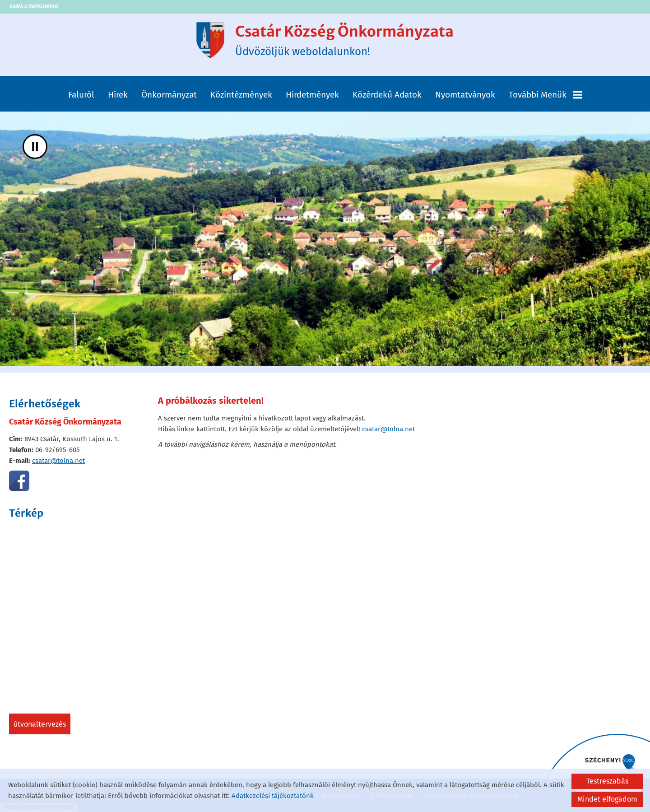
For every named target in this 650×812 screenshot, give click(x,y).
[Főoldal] (210, 40)
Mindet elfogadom (607, 799)
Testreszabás (607, 781)
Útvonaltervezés (40, 724)
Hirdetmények (312, 95)
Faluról (81, 95)
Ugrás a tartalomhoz (34, 7)
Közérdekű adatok (387, 95)
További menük (546, 95)
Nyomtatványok (465, 95)
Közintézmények (241, 95)
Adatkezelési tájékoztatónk (273, 796)
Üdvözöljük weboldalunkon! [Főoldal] (344, 40)
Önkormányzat (169, 95)
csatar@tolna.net (58, 461)
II (35, 147)
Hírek (118, 95)
